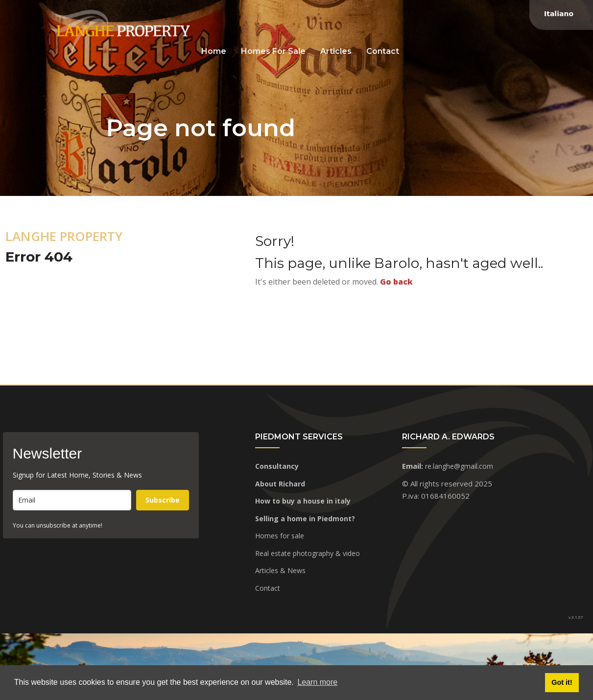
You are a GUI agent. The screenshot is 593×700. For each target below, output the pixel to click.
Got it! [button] (562, 682)
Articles (336, 51)
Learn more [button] (317, 682)
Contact (383, 51)
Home (214, 51)
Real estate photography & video (308, 553)
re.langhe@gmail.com (459, 466)
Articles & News (280, 570)
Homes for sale (273, 51)
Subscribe (163, 500)
